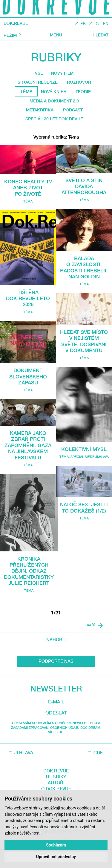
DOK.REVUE (16, 23)
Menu (56, 35)
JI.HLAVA (24, 766)
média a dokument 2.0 (54, 103)
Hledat (100, 35)
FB (82, 24)
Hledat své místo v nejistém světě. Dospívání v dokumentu (84, 357)
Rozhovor (80, 83)
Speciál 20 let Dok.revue (54, 122)
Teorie (84, 93)
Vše (38, 73)
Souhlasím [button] (56, 845)
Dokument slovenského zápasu (28, 379)
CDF (98, 766)
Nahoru (56, 654)
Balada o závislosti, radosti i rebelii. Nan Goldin (84, 274)
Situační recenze (37, 83)
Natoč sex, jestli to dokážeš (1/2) (84, 532)
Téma (28, 204)
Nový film (63, 74)
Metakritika (39, 112)
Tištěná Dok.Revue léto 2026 (28, 301)
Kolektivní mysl (84, 470)
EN (105, 24)
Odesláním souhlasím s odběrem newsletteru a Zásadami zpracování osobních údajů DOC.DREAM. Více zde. (56, 741)
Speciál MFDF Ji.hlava (90, 478)
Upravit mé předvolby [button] (56, 857)
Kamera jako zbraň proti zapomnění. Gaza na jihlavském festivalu (28, 451)
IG (96, 24)
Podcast (74, 112)
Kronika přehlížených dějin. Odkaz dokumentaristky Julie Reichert (30, 584)
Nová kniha (53, 93)
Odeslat (56, 726)
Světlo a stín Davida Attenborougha (84, 190)
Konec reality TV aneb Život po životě (28, 191)
